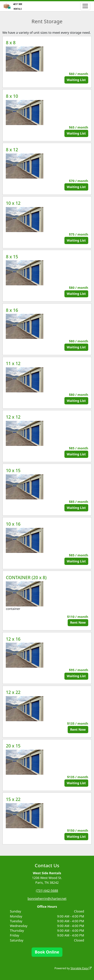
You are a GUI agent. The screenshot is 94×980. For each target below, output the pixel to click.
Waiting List (76, 80)
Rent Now (78, 622)
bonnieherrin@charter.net (47, 898)
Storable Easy (81, 968)
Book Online (47, 952)
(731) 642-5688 (47, 890)
